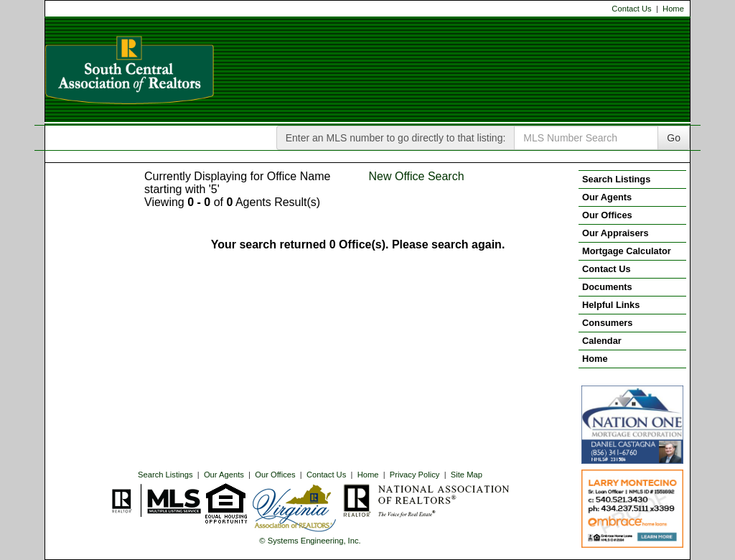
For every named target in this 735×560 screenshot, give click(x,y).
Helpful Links (611, 305)
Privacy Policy (415, 475)
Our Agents (224, 475)
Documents (607, 287)
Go (674, 138)
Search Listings (165, 475)
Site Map (467, 475)
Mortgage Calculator (627, 251)
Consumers (607, 323)
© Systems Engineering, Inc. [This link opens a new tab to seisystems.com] (310, 541)
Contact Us (631, 9)
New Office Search (417, 176)
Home (673, 9)
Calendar (602, 341)
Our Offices (275, 475)
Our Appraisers (615, 233)
